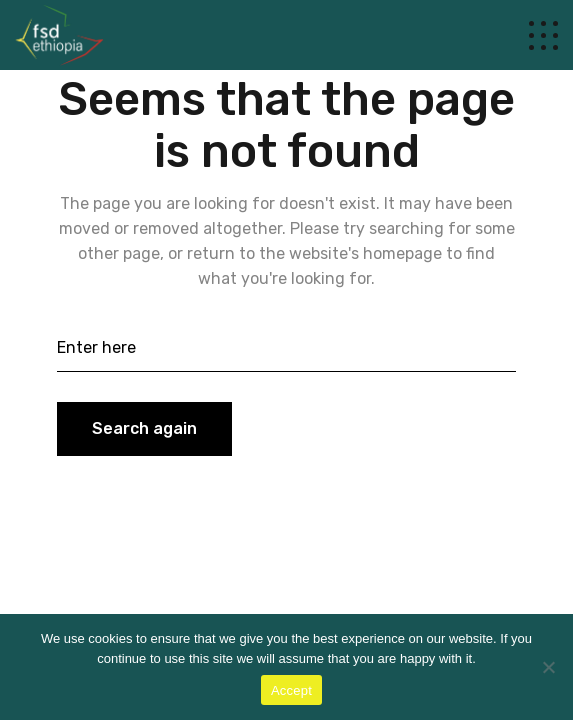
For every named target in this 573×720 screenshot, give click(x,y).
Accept (291, 690)
